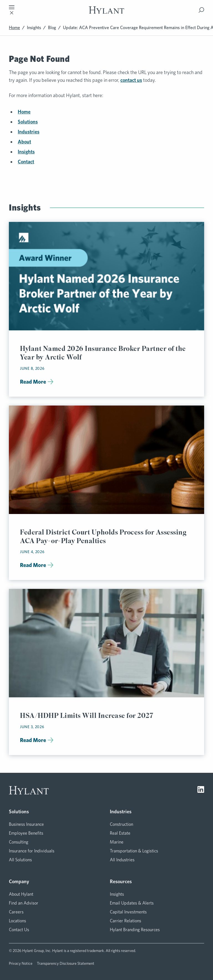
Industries (29, 132)
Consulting (19, 842)
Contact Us (19, 930)
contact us (131, 80)
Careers (16, 912)
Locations (17, 921)
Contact (26, 162)
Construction (121, 824)
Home (14, 28)
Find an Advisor (24, 903)
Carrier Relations (125, 921)
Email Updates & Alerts (132, 903)
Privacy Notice (21, 963)
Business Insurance (26, 824)
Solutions (28, 122)
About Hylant (21, 894)
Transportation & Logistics (134, 851)
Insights (34, 28)
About (24, 142)
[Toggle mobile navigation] (12, 10)
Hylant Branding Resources (135, 930)
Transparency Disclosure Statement (66, 963)
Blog (52, 28)
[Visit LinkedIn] (201, 790)
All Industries (122, 860)
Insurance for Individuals (32, 851)
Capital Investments (128, 912)
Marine (117, 842)
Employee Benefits (26, 833)
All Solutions (20, 860)
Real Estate (120, 833)
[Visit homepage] (106, 10)
